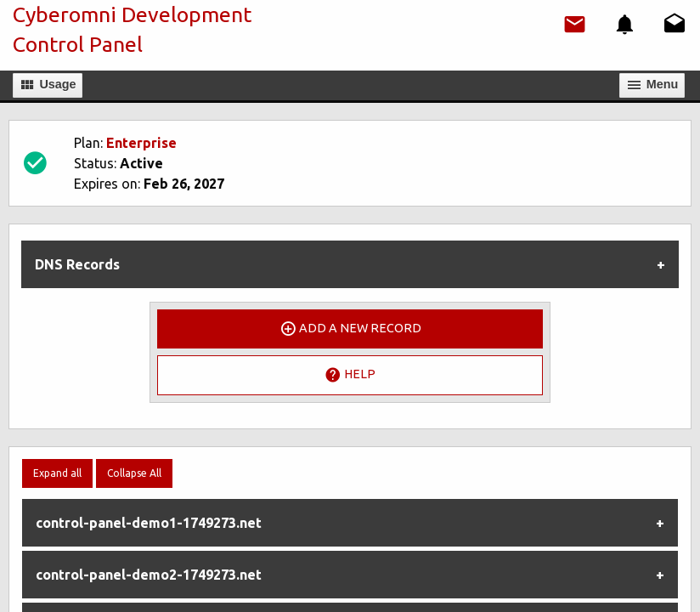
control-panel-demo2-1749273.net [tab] (149, 575)
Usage (47, 85)
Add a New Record (350, 329)
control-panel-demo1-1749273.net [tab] (149, 523)
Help (350, 375)
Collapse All (134, 473)
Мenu (652, 85)
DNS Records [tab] (77, 264)
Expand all (57, 473)
